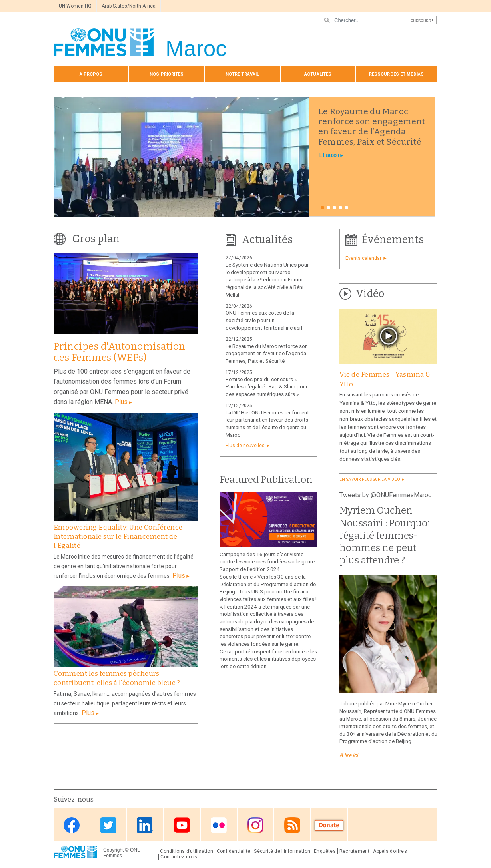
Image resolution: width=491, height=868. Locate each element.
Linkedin (145, 825)
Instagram (255, 825)
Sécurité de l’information (282, 851)
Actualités (318, 74)
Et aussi (329, 155)
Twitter (108, 825)
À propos (91, 74)
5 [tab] (346, 208)
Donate (329, 825)
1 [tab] (322, 208)
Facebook (72, 825)
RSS (292, 825)
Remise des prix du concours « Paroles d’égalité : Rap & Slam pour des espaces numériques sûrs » (266, 387)
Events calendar (363, 258)
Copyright (113, 850)
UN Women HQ (75, 6)
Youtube (182, 825)
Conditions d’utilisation (187, 851)
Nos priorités (167, 74)
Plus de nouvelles (245, 446)
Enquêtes (325, 851)
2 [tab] (328, 208)
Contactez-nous (179, 857)
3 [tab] (334, 208)
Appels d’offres (390, 851)
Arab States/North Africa (129, 6)
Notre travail (242, 74)
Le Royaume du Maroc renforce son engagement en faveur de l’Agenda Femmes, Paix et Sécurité (267, 354)
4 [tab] (340, 208)
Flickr (219, 825)
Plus (121, 402)
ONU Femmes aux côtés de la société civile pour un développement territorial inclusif (264, 320)
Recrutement (355, 851)
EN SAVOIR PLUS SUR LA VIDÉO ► (372, 479)
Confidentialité (234, 851)
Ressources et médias (396, 74)
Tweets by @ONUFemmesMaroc (385, 495)
